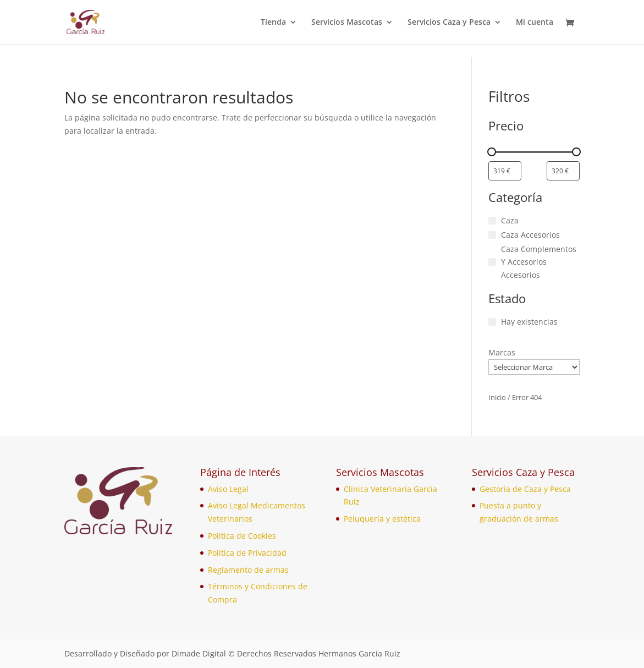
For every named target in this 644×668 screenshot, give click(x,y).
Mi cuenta (535, 23)
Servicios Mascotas (347, 23)
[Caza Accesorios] (492, 235)
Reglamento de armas (248, 570)
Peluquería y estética (382, 519)
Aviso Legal (228, 489)
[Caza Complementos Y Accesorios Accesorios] (492, 262)
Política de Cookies (242, 536)
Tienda (273, 23)
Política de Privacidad (247, 553)
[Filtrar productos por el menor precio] (505, 171)
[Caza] (492, 221)
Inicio (497, 397)
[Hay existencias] (492, 322)
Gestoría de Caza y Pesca (525, 489)
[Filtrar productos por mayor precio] (563, 171)
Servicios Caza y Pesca (449, 23)
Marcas (502, 352)
